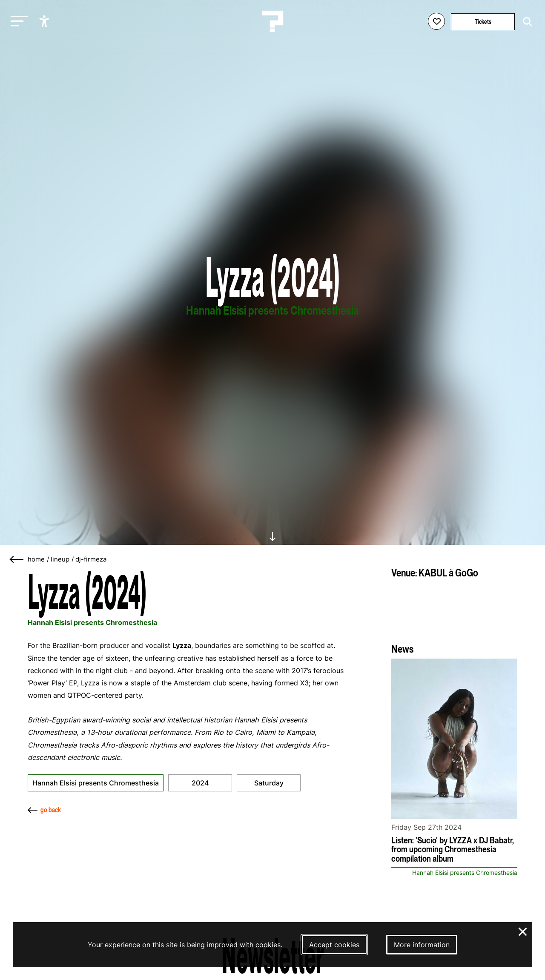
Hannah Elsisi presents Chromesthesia (96, 783)
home (36, 559)
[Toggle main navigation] (17, 21)
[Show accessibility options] (45, 21)
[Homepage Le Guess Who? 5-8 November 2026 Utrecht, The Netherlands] (272, 21)
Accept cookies (334, 945)
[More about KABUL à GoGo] (454, 607)
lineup (60, 559)
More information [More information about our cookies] (422, 945)
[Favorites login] (436, 21)
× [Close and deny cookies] (523, 931)
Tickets (483, 21)
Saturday (269, 783)
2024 (200, 783)
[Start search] (525, 22)
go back (44, 810)
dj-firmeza (91, 559)
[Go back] (17, 560)
